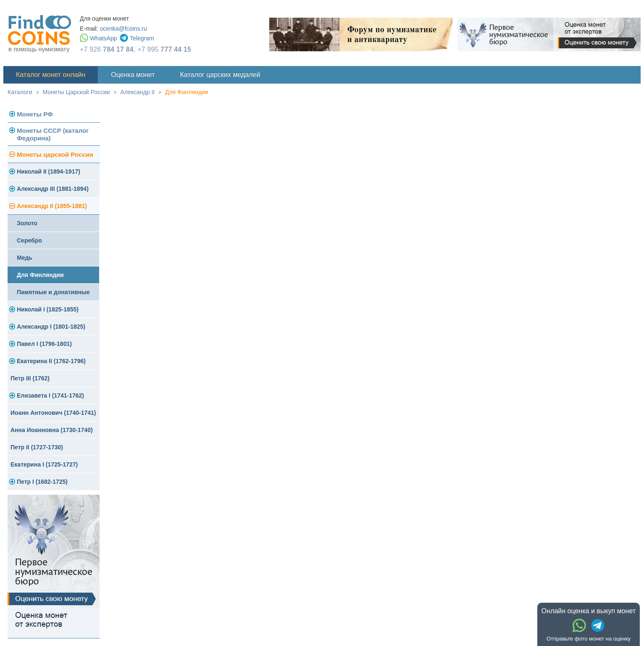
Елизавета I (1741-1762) (50, 396)
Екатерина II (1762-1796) (51, 361)
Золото (27, 223)
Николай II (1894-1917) (49, 171)
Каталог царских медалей (220, 75)
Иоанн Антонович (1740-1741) (53, 413)
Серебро (29, 240)
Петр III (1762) (30, 378)
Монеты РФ (35, 114)
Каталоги (20, 92)
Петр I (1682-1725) (42, 482)
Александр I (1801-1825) (51, 327)
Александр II (137, 92)
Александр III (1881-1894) (53, 189)
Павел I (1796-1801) (44, 344)
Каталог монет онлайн (51, 75)
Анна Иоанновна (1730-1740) (52, 430)
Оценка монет (133, 75)
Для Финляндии (187, 92)
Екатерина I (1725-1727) (44, 464)
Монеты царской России (55, 154)
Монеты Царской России (76, 92)
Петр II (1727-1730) (37, 447)
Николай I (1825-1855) (48, 309)
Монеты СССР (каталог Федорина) (53, 134)
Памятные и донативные (53, 292)
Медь (25, 258)
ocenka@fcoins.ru (123, 29)
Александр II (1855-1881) (52, 206)
